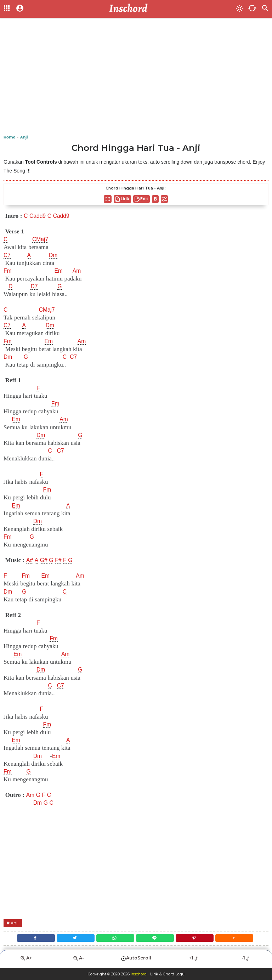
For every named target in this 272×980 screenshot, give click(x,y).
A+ (26, 961)
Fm (8, 271)
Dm (55, 255)
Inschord (139, 974)
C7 (7, 255)
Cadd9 (39, 216)
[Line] (156, 939)
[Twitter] (73, 939)
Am (79, 271)
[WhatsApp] (114, 939)
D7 (35, 287)
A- (78, 961)
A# (30, 560)
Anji (15, 923)
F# (61, 560)
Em (59, 271)
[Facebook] (31, 939)
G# (45, 560)
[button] (239, 939)
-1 (246, 961)
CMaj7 (41, 239)
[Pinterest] (197, 939)
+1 (194, 961)
